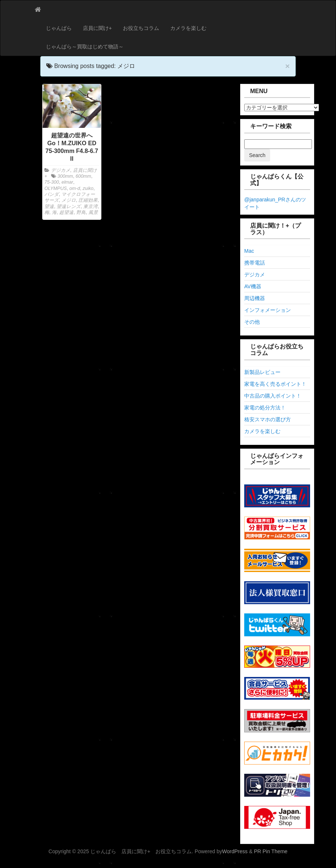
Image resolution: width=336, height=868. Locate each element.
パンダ (52, 194)
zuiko (88, 188)
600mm (83, 176)
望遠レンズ (69, 207)
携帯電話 (255, 263)
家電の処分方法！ (265, 408)
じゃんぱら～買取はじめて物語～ (85, 47)
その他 (252, 322)
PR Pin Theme (271, 851)
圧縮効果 (88, 200)
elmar (67, 182)
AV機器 (253, 286)
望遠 (49, 207)
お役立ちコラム (141, 28)
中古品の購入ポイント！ (273, 396)
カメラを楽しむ (188, 28)
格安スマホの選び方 (268, 419)
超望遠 (66, 212)
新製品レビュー (262, 372)
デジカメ (61, 170)
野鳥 (81, 212)
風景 (93, 212)
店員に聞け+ (97, 28)
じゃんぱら (59, 28)
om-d (75, 188)
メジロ (69, 200)
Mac (249, 251)
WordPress (235, 851)
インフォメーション (268, 310)
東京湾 (90, 207)
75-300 (52, 182)
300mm (65, 176)
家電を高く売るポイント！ (275, 384)
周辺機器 (255, 298)
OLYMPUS (56, 188)
